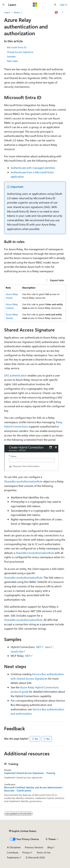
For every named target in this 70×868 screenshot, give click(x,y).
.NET (38, 647)
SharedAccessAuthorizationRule (23, 481)
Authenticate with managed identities (33, 168)
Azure (17, 12)
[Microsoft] (35, 5)
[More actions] (63, 12)
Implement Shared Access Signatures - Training (30, 773)
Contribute (13, 852)
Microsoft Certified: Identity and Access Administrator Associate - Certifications (33, 789)
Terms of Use (44, 852)
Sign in (64, 5)
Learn (7, 12)
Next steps (12, 61)
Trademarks (13, 857)
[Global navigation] (3, 5)
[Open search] (55, 5)
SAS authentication (16, 375)
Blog (50, 847)
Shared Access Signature (20, 52)
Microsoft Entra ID (17, 47)
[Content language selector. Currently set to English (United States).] (23, 831)
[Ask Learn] (56, 12)
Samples (11, 56)
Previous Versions (34, 847)
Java (48, 647)
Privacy (26, 852)
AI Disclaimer (14, 847)
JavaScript (17, 651)
